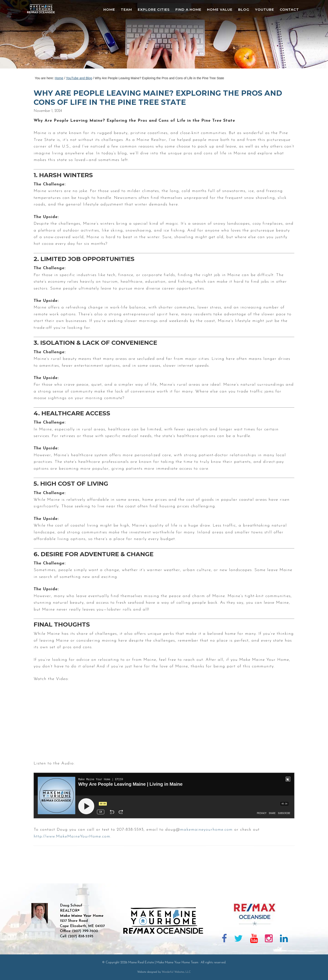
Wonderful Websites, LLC (176, 972)
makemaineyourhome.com (206, 830)
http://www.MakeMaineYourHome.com (72, 836)
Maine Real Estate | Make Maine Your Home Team (43, 36)
